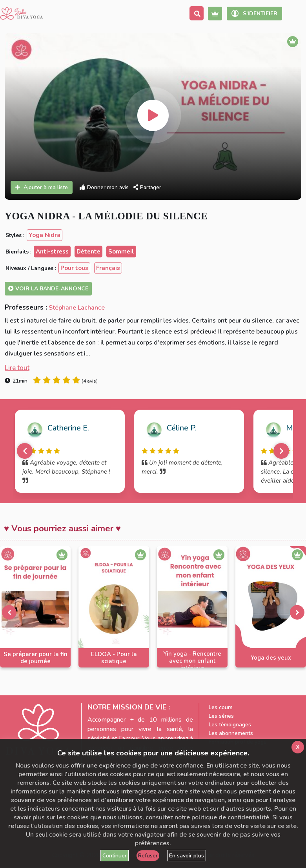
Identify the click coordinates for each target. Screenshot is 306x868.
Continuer (115, 856)
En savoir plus (187, 856)
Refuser (148, 856)
